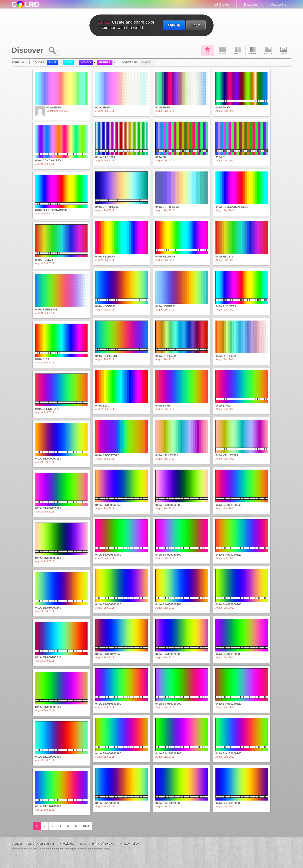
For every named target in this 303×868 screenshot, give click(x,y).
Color (223, 50)
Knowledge (67, 844)
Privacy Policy (129, 844)
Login (196, 25)
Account (277, 4)
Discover (251, 4)
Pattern (268, 50)
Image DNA (284, 50)
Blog (83, 844)
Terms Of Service (103, 844)
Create (224, 4)
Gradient (253, 50)
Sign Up (174, 25)
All (207, 50)
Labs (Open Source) (41, 844)
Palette (238, 50)
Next (86, 826)
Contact (17, 844)
